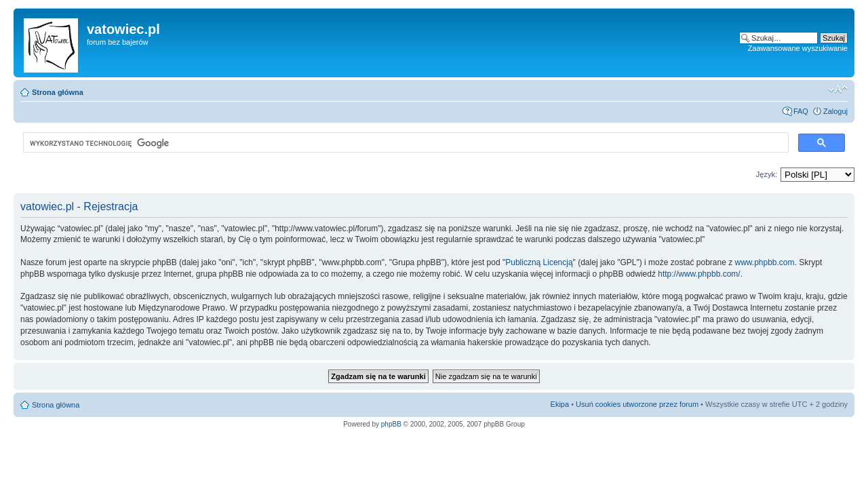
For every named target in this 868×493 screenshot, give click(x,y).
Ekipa (560, 404)
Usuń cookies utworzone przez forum (637, 404)
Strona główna (58, 92)
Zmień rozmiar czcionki (838, 90)
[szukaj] (405, 143)
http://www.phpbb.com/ (699, 274)
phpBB (391, 424)
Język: (767, 174)
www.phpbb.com (765, 262)
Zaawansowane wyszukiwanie (798, 48)
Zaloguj (835, 111)
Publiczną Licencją (539, 262)
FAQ (801, 111)
